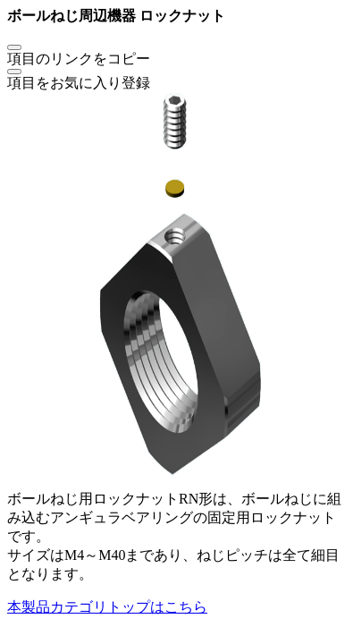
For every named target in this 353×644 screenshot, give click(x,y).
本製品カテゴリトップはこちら (107, 607)
